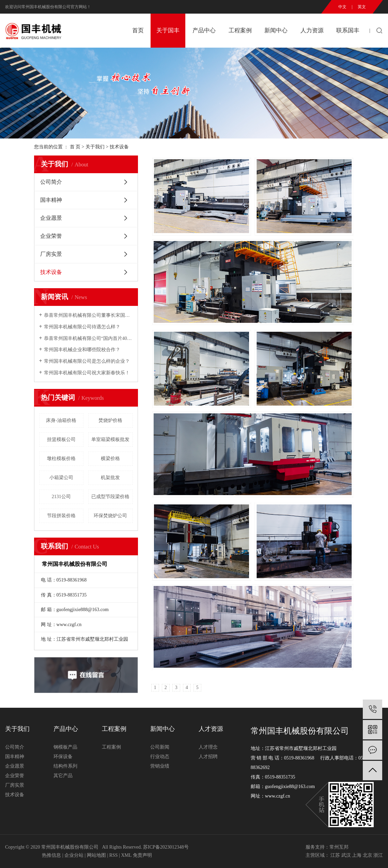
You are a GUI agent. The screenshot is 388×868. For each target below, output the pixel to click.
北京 (368, 855)
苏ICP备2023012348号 (166, 847)
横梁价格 (110, 458)
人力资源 (312, 30)
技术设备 (51, 272)
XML (126, 855)
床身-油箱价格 (61, 420)
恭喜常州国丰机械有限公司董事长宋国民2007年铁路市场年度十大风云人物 (88, 315)
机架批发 (110, 478)
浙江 (378, 855)
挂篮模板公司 (61, 439)
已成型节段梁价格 (110, 497)
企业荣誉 (51, 236)
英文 (362, 7)
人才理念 (208, 747)
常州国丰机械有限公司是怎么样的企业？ (87, 361)
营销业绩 (160, 766)
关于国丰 (168, 30)
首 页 (75, 147)
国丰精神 (51, 200)
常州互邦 (339, 847)
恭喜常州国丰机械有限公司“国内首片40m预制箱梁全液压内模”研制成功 (88, 338)
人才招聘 (208, 757)
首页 (138, 30)
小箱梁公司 (61, 478)
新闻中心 (276, 30)
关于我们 (95, 147)
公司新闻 (160, 747)
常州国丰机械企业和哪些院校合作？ (82, 350)
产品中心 (204, 30)
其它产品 (63, 776)
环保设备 (63, 757)
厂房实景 (51, 254)
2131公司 (61, 497)
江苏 (335, 855)
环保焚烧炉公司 (110, 516)
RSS (114, 855)
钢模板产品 (65, 747)
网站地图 (96, 855)
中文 (342, 7)
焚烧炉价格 (110, 420)
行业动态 (160, 757)
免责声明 (142, 855)
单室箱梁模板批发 (110, 439)
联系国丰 (348, 30)
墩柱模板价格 (61, 458)
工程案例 (240, 30)
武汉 (346, 855)
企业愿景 (51, 218)
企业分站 (74, 855)
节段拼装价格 (61, 516)
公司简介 (51, 182)
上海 (357, 855)
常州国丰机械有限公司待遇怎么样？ (82, 327)
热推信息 (51, 855)
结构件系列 (65, 766)
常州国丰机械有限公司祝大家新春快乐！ (87, 373)
